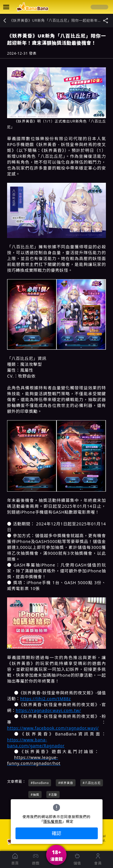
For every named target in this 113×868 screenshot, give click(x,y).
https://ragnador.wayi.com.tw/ (49, 710)
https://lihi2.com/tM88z (45, 699)
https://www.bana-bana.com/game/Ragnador (36, 743)
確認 (56, 833)
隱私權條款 (53, 822)
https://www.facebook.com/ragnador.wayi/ (53, 728)
